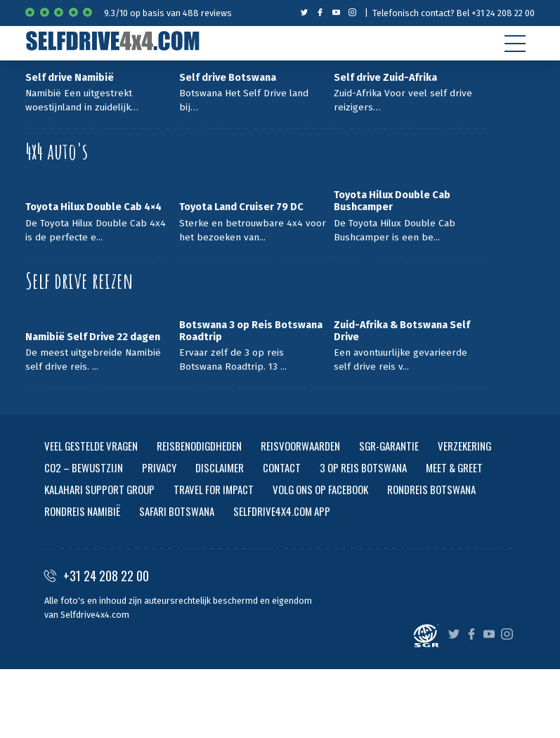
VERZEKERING (464, 446)
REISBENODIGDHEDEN (199, 446)
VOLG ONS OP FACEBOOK (320, 489)
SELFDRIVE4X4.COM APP (282, 511)
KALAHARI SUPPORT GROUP (99, 489)
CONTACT (282, 467)
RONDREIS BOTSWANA (431, 489)
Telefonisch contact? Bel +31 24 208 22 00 (454, 13)
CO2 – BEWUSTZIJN (84, 467)
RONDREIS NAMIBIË (82, 511)
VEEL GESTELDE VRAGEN (91, 446)
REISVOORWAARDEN (300, 446)
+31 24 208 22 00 (97, 576)
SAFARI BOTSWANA (177, 511)
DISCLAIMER (220, 467)
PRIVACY (159, 467)
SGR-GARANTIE (389, 446)
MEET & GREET (454, 467)
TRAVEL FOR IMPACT (214, 489)
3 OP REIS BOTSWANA (363, 467)
